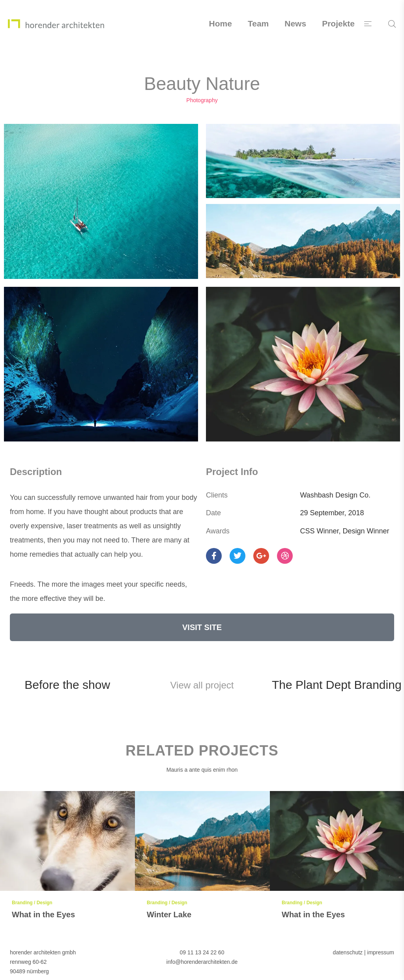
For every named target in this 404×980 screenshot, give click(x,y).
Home (221, 23)
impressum (381, 952)
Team (258, 23)
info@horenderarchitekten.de (202, 962)
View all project (202, 685)
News (295, 23)
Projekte (338, 23)
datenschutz (348, 952)
